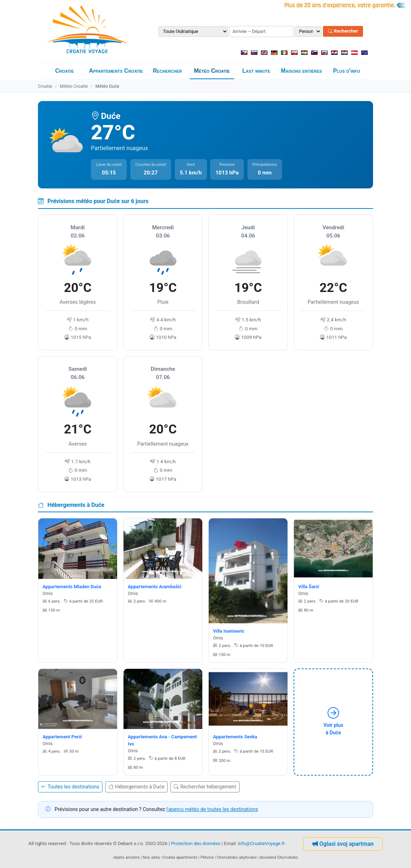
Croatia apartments (180, 857)
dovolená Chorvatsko (279, 857)
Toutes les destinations (70, 787)
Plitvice (207, 857)
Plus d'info (346, 71)
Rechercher (343, 31)
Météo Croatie (212, 71)
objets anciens (126, 857)
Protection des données (196, 844)
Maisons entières (301, 71)
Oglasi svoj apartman (343, 844)
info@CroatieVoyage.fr (261, 844)
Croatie (64, 71)
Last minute (256, 71)
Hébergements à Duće (136, 787)
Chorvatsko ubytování (237, 857)
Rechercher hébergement (205, 787)
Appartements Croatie (116, 71)
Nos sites (151, 857)
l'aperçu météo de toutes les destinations (212, 809)
